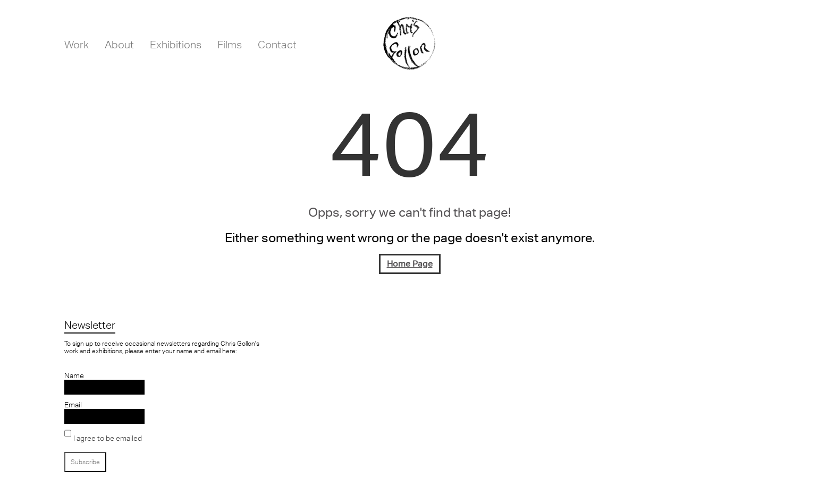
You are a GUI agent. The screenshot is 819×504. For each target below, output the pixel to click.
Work (77, 45)
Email (73, 405)
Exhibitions (176, 45)
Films (230, 45)
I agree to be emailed (108, 438)
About (119, 45)
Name (74, 375)
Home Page (410, 264)
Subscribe (85, 462)
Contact (277, 45)
